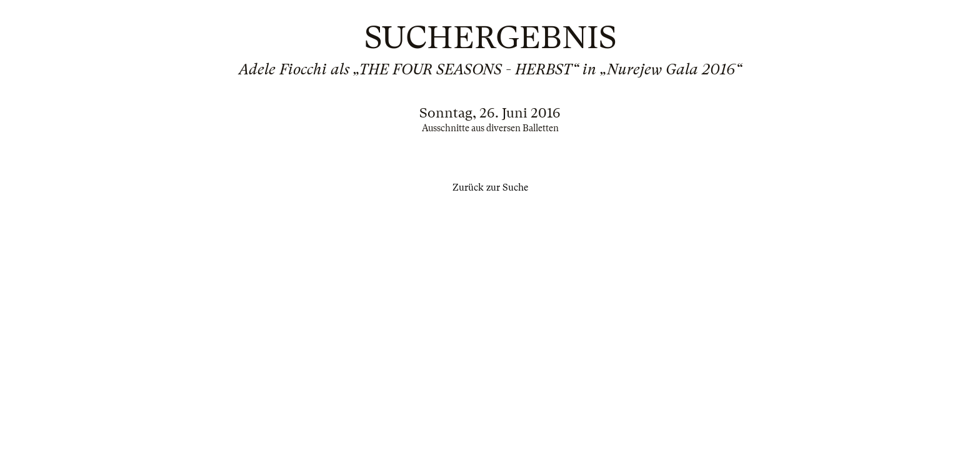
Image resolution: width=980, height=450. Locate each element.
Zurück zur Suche (490, 187)
